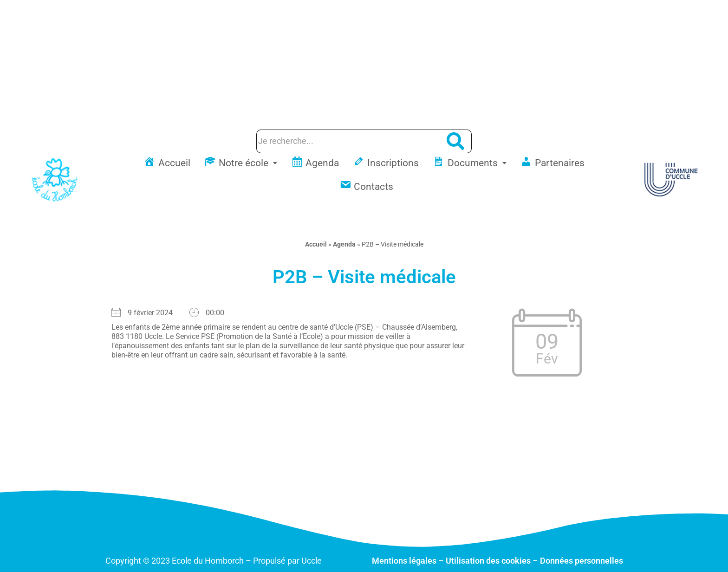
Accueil (316, 244)
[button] (241, 163)
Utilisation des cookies (488, 561)
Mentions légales (404, 561)
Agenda (344, 244)
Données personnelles (582, 561)
